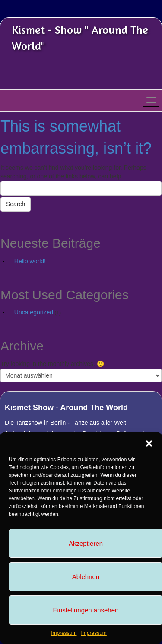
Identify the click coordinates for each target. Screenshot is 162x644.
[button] (149, 443)
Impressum (64, 633)
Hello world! (30, 261)
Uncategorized (34, 312)
